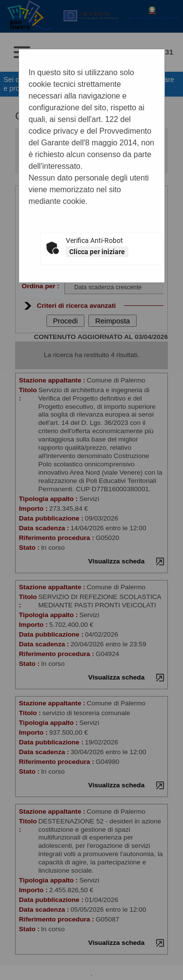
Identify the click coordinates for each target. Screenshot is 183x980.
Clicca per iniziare (97, 252)
